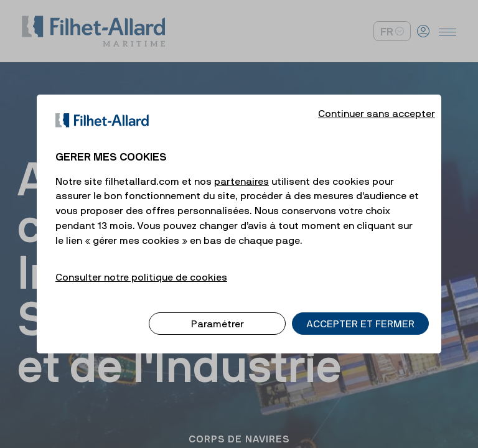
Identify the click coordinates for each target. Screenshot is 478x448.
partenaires (241, 169)
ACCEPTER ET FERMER (360, 311)
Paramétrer (218, 311)
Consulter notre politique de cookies (141, 264)
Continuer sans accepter (377, 101)
